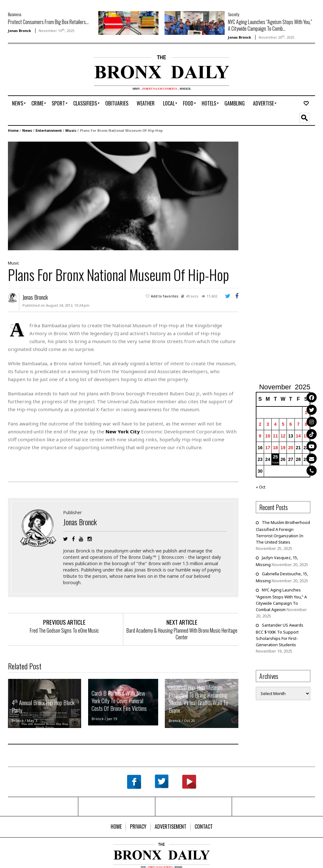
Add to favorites (165, 296)
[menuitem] (18, 103)
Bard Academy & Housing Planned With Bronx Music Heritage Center (182, 634)
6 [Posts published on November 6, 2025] (291, 424)
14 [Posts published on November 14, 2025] (298, 436)
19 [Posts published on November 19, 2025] (283, 448)
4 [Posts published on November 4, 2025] (275, 424)
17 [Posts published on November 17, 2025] (268, 448)
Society (234, 14)
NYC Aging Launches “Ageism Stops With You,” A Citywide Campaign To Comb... (270, 25)
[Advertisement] (45, 75)
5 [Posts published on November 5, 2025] (283, 424)
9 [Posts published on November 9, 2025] (260, 436)
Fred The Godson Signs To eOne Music (64, 630)
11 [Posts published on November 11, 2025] (275, 436)
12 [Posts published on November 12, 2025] (283, 436)
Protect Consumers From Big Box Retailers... (48, 22)
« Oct (261, 487)
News (27, 130)
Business (15, 14)
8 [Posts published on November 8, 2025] (306, 424)
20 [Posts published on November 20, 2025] (291, 448)
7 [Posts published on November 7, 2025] (298, 424)
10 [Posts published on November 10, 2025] (268, 436)
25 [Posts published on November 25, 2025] (275, 457)
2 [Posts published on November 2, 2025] (260, 424)
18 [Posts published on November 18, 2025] (275, 448)
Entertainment (49, 130)
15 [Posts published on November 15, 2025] (306, 436)
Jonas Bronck (19, 31)
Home (13, 130)
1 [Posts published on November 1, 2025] (306, 412)
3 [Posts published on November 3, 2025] (268, 424)
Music (71, 130)
